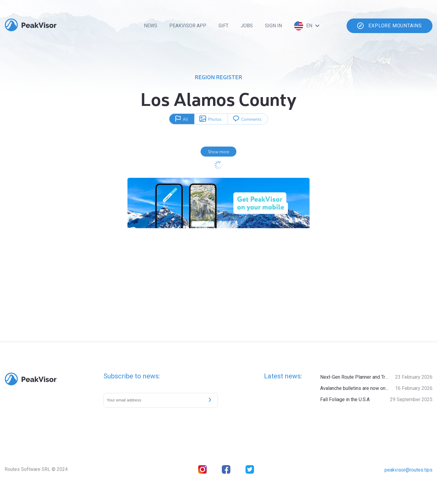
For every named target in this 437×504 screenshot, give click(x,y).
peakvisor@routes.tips (408, 470)
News (151, 26)
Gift (224, 26)
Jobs (247, 26)
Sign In (273, 26)
